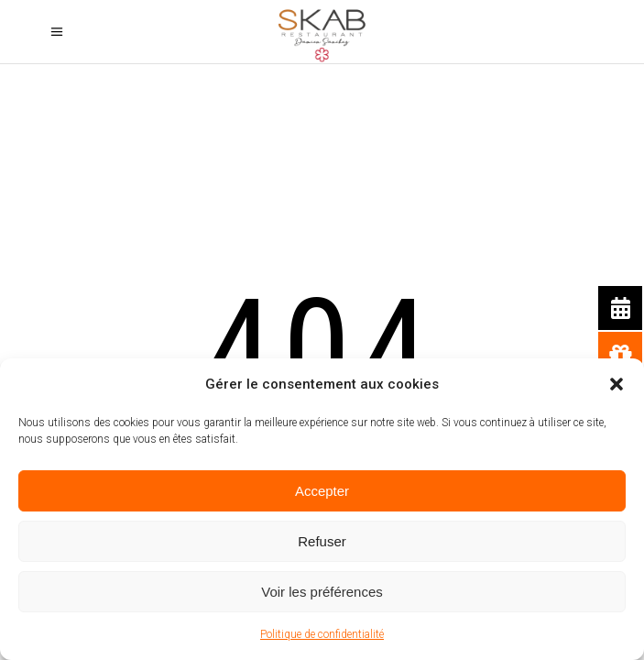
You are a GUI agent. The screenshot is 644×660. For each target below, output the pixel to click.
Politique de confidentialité (322, 634)
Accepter (322, 491)
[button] (617, 384)
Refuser (322, 541)
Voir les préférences (322, 592)
